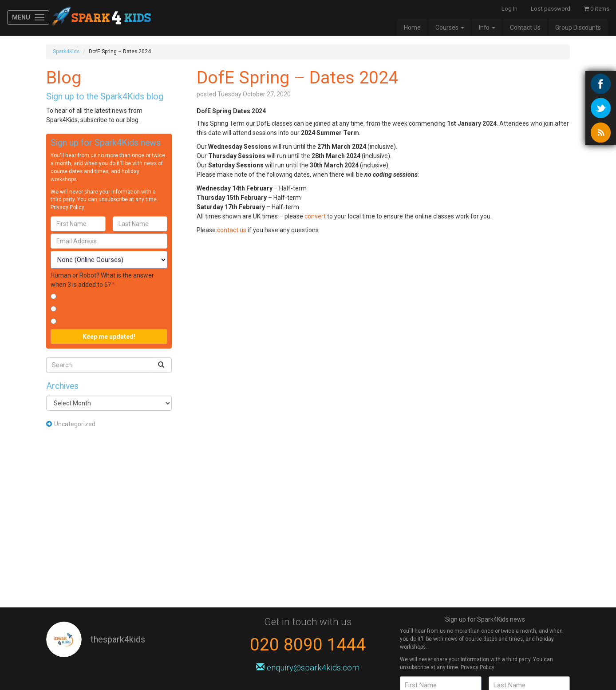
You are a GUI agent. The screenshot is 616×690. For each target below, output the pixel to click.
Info (487, 28)
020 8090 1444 (308, 644)
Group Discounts (578, 28)
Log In (509, 9)
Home (412, 28)
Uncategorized (75, 424)
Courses (450, 28)
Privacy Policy (67, 207)
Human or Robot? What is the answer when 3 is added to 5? (102, 280)
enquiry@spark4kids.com (308, 668)
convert (316, 216)
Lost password (551, 9)
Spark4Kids (101, 18)
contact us (232, 230)
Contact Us (525, 28)
